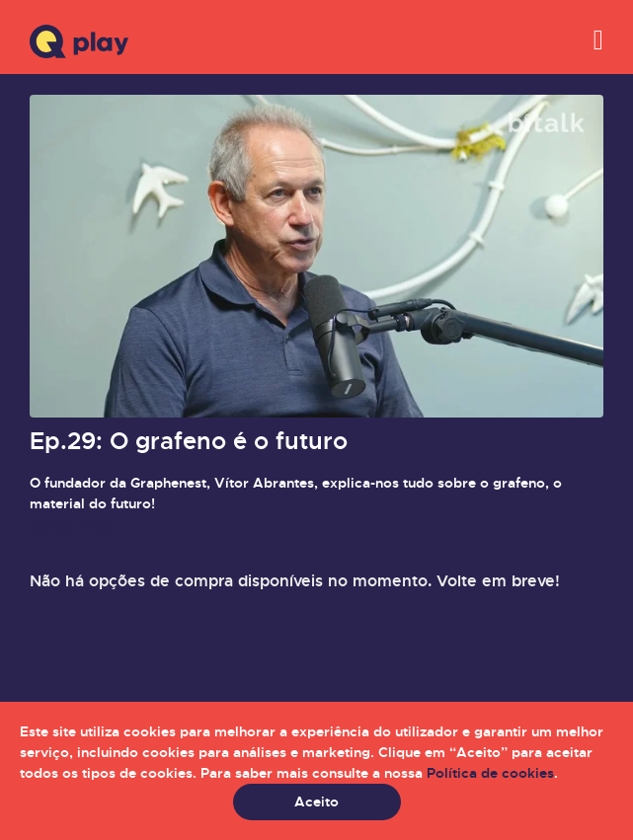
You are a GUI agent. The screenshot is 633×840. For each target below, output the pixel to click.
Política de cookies (490, 773)
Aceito (316, 802)
